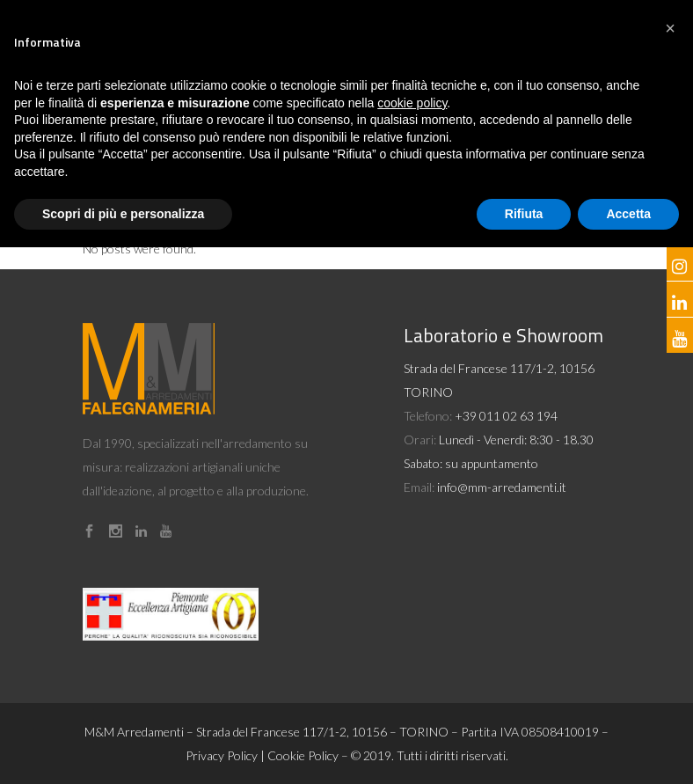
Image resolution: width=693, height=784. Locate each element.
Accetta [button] (628, 214)
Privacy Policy (222, 755)
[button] (670, 28)
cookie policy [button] (412, 103)
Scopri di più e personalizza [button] (123, 214)
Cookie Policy (303, 755)
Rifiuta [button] (524, 214)
